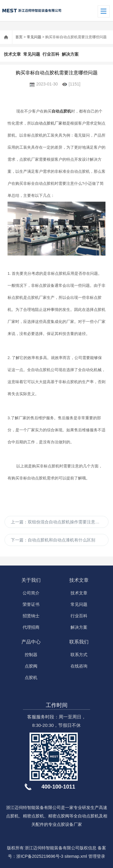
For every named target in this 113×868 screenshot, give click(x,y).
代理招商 (31, 627)
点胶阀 (31, 666)
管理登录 (97, 856)
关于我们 (31, 580)
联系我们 (79, 642)
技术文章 (12, 54)
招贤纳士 (31, 616)
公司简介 (31, 593)
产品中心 (31, 642)
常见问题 (34, 37)
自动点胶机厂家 (49, 123)
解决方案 (70, 54)
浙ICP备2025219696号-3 (40, 856)
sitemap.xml (76, 856)
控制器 (31, 655)
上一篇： (60, 522)
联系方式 (79, 655)
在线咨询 (79, 666)
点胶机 (31, 677)
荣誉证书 (31, 604)
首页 (19, 37)
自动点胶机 (61, 111)
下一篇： (53, 540)
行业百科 (51, 54)
